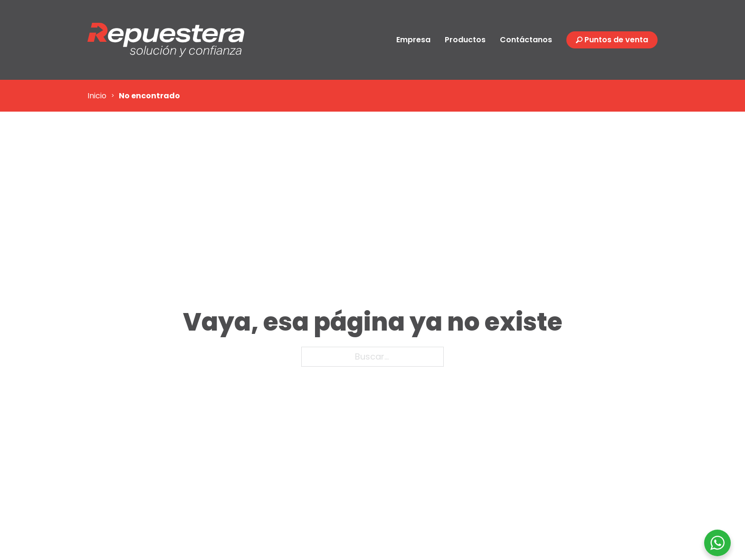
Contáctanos (526, 40)
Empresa (413, 40)
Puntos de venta (616, 40)
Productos (465, 40)
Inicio (97, 96)
